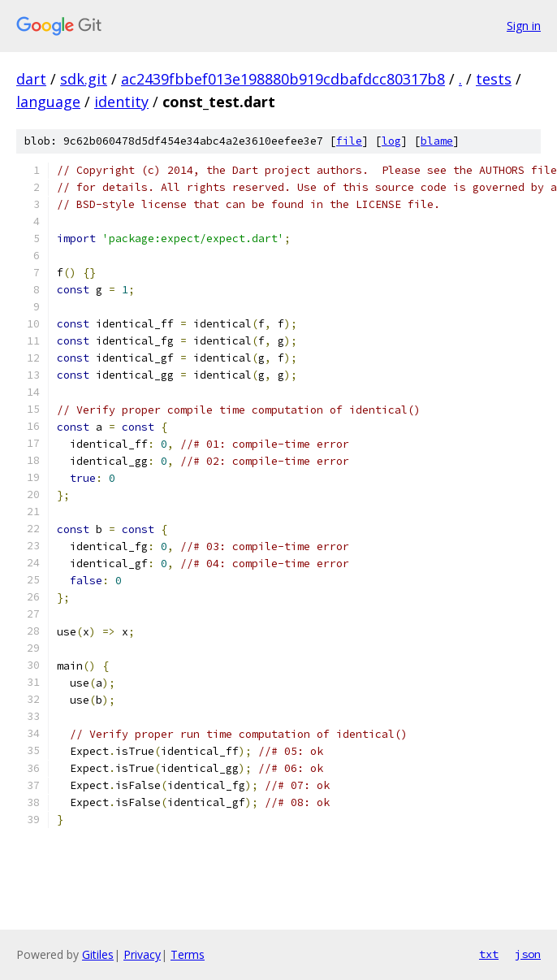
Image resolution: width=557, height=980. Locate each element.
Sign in (524, 26)
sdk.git (84, 79)
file (349, 141)
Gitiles (98, 954)
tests (494, 79)
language (48, 102)
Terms (188, 954)
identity (121, 102)
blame (437, 141)
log (391, 141)
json (528, 954)
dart (31, 79)
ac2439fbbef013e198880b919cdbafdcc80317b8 (283, 79)
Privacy (142, 954)
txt (489, 954)
